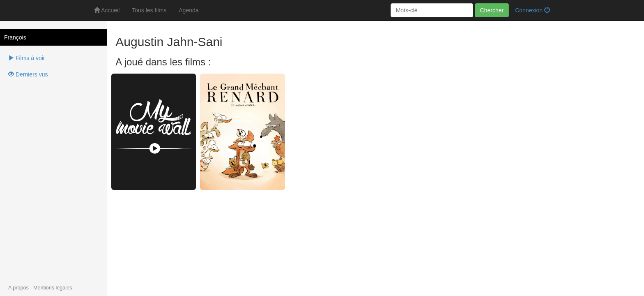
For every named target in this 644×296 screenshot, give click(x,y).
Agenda (189, 10)
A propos (18, 288)
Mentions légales (53, 288)
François (15, 37)
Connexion (532, 10)
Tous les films (149, 10)
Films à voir (26, 58)
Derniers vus (28, 74)
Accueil (107, 10)
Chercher (492, 10)
